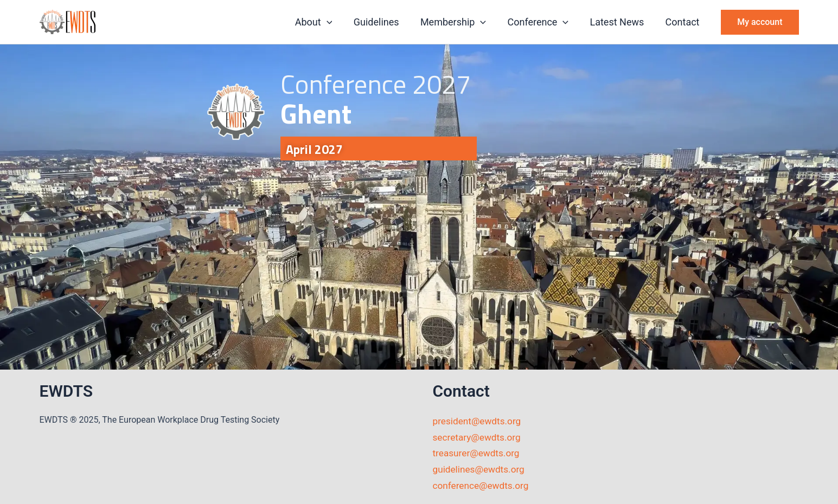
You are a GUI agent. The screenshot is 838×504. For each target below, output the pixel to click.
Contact (683, 22)
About (324, 22)
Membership (459, 22)
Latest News (619, 22)
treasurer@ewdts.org (478, 453)
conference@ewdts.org (483, 485)
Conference (543, 22)
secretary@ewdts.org (479, 437)
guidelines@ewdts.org (481, 469)
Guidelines (385, 22)
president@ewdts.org (479, 421)
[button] (337, 22)
